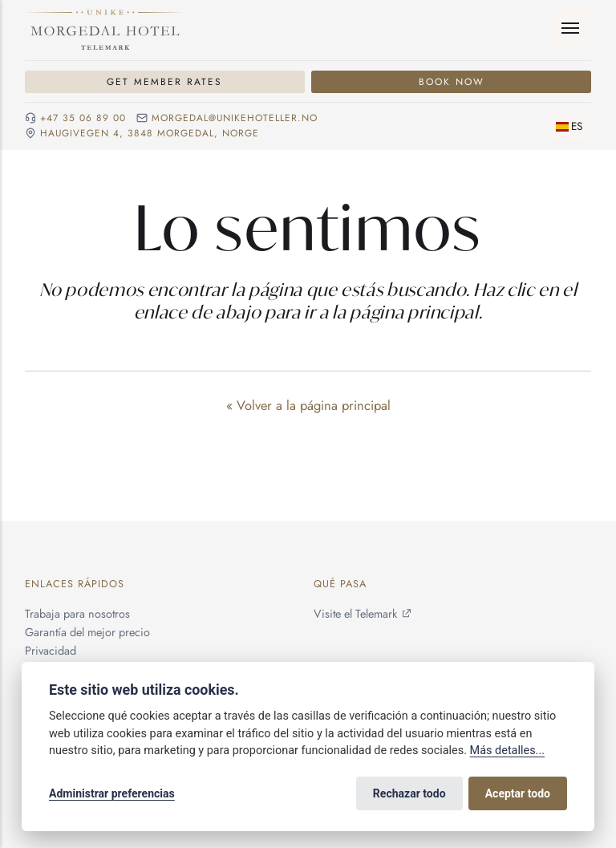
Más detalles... (507, 751)
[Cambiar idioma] (570, 126)
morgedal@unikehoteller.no (235, 118)
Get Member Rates (164, 81)
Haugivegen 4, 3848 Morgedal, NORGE (150, 134)
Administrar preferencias (112, 793)
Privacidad (51, 651)
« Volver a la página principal (308, 405)
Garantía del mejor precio (87, 632)
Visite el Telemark (355, 614)
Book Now (452, 81)
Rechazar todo (409, 793)
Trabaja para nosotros (77, 614)
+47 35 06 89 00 (83, 118)
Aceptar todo (518, 793)
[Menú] (571, 28)
